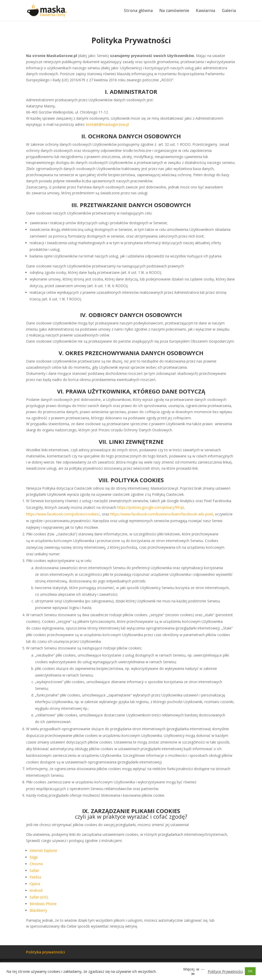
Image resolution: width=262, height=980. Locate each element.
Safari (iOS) (39, 897)
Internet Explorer (43, 851)
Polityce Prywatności (225, 971)
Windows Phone (43, 904)
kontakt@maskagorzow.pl (107, 124)
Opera (35, 884)
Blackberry (38, 910)
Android (36, 890)
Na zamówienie (174, 11)
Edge (34, 857)
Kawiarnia (206, 11)
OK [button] (250, 971)
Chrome (36, 864)
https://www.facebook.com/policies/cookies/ (63, 514)
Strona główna (138, 11)
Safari (34, 870)
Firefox (35, 877)
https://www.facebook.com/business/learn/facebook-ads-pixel (162, 514)
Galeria (229, 11)
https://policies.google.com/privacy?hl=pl (150, 507)
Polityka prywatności (46, 952)
